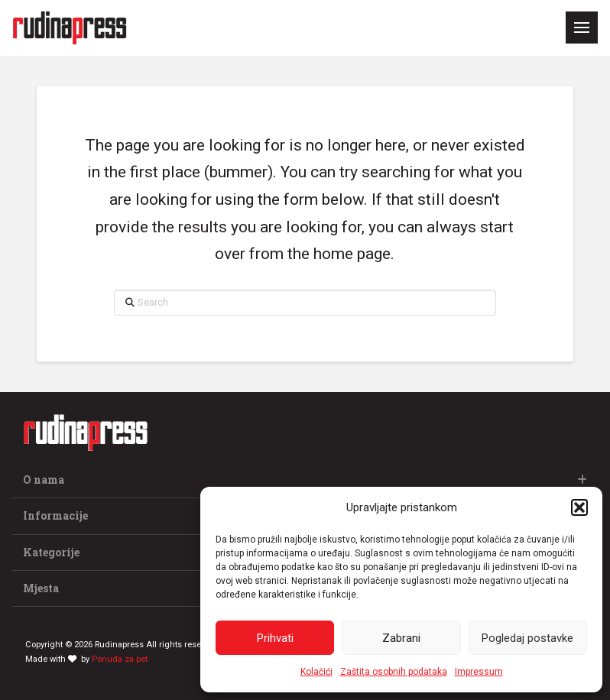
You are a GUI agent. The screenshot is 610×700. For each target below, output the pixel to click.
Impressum (479, 672)
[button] (579, 507)
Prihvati (275, 638)
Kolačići (316, 672)
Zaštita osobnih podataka (394, 672)
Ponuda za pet (120, 659)
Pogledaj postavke (527, 638)
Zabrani (401, 638)
